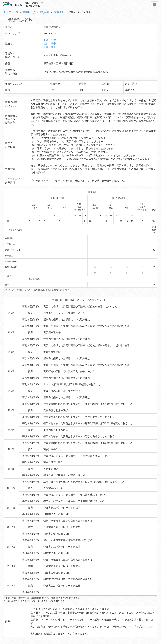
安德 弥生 (50, 40)
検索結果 (59, 12)
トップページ (11, 12)
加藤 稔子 (50, 47)
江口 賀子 (50, 44)
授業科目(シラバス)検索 (36, 12)
